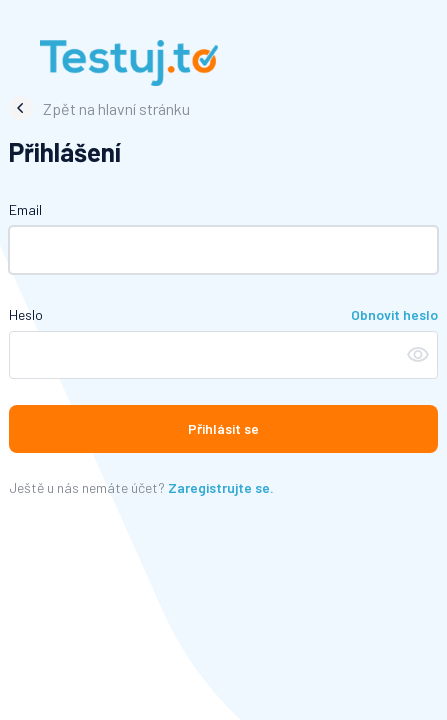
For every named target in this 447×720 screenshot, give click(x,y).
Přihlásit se (223, 428)
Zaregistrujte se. (221, 487)
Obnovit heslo (394, 314)
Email (25, 209)
